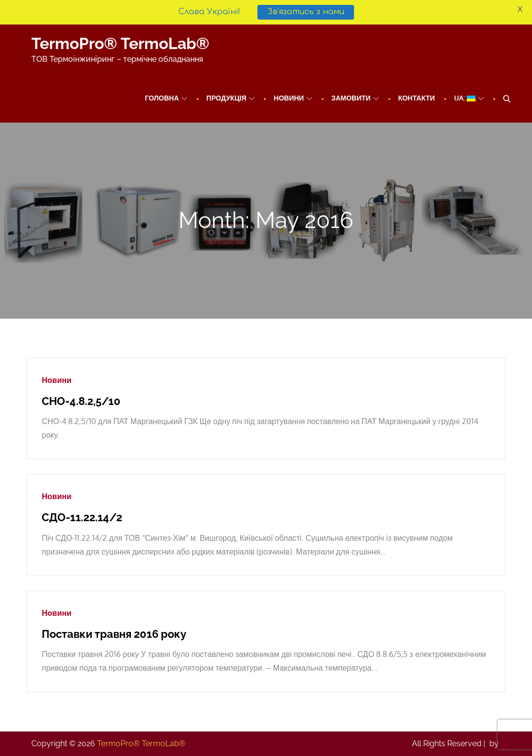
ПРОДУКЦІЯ (231, 98)
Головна (166, 98)
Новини (293, 98)
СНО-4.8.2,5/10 (81, 401)
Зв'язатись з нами (306, 12)
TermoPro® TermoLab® (120, 43)
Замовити (355, 98)
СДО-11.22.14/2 (82, 517)
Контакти (417, 98)
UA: (469, 98)
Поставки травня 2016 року (114, 634)
